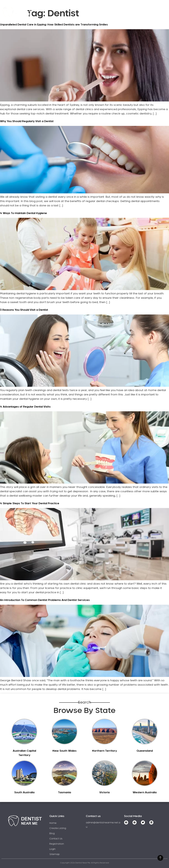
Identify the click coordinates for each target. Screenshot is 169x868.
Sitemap (55, 854)
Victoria (104, 793)
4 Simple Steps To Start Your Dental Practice (30, 504)
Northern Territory (104, 751)
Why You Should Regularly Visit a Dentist (27, 121)
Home (56, 8)
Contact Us (148, 8)
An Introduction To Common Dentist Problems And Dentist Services (45, 600)
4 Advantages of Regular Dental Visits (25, 407)
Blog (52, 833)
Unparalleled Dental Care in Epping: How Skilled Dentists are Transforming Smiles (54, 25)
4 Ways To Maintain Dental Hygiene (23, 213)
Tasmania (65, 793)
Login (152, 16)
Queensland (145, 751)
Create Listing (97, 8)
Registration (123, 8)
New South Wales (64, 751)
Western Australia (145, 793)
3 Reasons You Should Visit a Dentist (24, 310)
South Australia (24, 793)
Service (73, 8)
